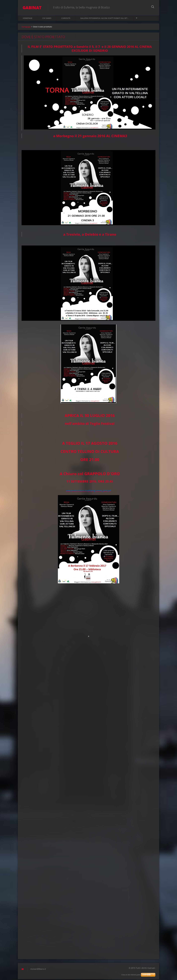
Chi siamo (47, 19)
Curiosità (66, 19)
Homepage (28, 19)
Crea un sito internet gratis (131, 975)
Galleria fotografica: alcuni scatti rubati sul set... (105, 19)
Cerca (153, 7)
